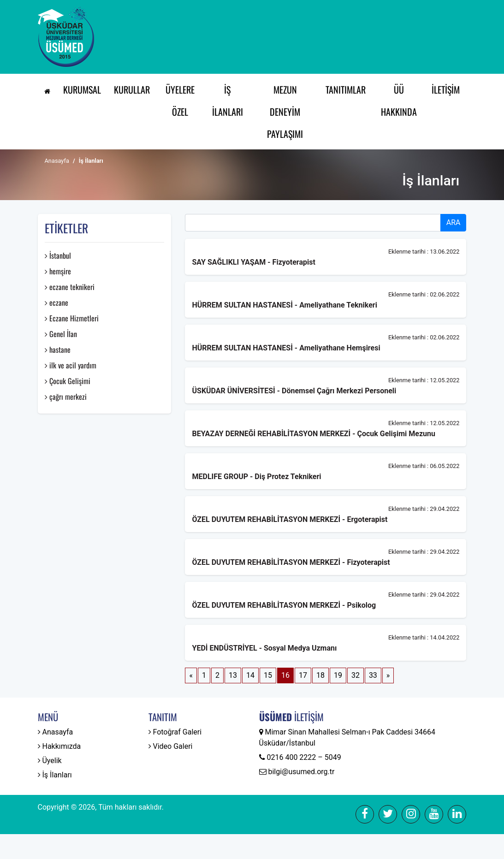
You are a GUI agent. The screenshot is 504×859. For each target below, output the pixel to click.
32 (356, 675)
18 (320, 675)
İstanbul (58, 255)
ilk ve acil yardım (71, 365)
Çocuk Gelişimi (68, 381)
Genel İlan (61, 334)
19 (338, 675)
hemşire (58, 271)
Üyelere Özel (180, 101)
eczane (56, 302)
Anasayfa (57, 161)
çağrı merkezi (66, 397)
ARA (454, 222)
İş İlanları (228, 101)
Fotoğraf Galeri (175, 732)
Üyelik (50, 761)
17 (303, 675)
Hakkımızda (59, 746)
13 (233, 675)
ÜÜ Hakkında (399, 101)
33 (373, 675)
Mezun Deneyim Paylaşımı (285, 112)
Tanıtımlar (346, 89)
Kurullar (132, 89)
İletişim (446, 89)
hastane (58, 350)
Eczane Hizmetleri (72, 318)
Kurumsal (82, 89)
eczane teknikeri (70, 287)
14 (250, 675)
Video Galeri (171, 746)
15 (268, 675)
